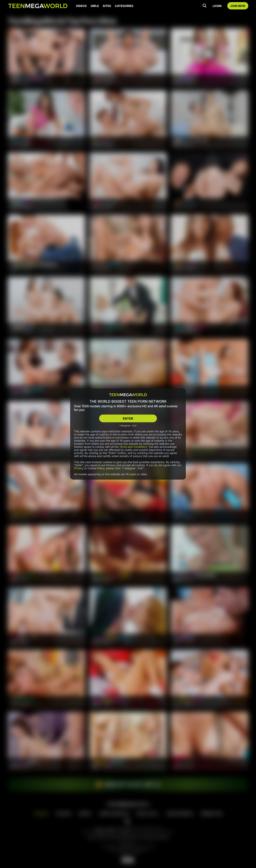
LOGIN (217, 6)
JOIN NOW (238, 6)
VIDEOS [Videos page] (81, 6)
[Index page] (38, 6)
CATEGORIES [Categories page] (124, 6)
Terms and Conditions (133, 447)
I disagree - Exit (128, 426)
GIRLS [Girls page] (95, 6)
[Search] (205, 6)
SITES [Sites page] (107, 6)
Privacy (79, 468)
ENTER (128, 418)
